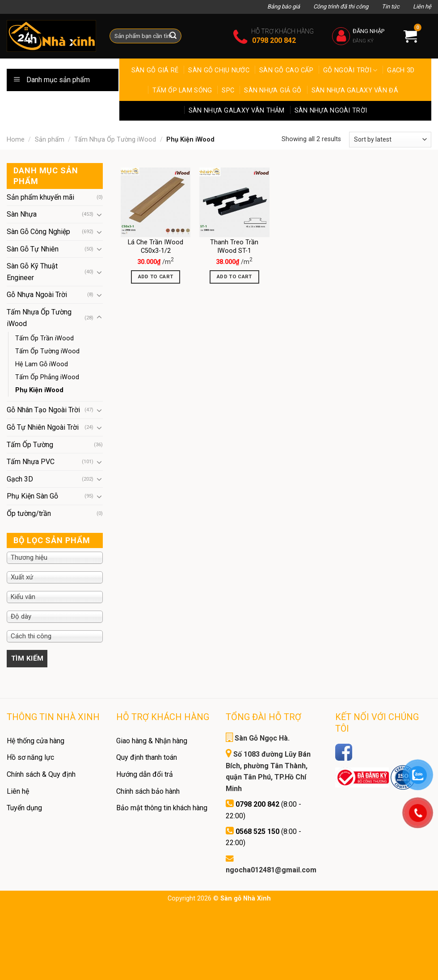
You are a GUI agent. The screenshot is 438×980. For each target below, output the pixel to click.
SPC (228, 90)
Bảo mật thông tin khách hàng (162, 808)
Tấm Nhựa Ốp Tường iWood (115, 140)
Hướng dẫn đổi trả (145, 774)
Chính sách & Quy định (41, 774)
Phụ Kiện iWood (39, 390)
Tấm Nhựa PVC (31, 462)
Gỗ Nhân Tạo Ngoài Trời (43, 410)
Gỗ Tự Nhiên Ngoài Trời (43, 427)
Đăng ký (363, 41)
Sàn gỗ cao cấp (286, 70)
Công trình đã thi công (341, 6)
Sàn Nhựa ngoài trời (331, 111)
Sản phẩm (50, 140)
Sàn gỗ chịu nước (219, 70)
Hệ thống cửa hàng (36, 741)
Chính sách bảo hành (148, 791)
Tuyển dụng (24, 808)
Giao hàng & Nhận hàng (152, 741)
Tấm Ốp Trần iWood (44, 338)
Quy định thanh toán (147, 757)
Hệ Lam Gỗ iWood (42, 364)
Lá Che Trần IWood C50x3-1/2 (156, 247)
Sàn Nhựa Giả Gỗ (273, 90)
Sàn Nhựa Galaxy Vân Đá (355, 90)
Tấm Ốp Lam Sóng (182, 90)
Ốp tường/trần (29, 513)
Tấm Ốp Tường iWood (47, 351)
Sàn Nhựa (22, 214)
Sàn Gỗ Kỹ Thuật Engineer (32, 272)
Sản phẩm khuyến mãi (40, 197)
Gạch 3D (401, 70)
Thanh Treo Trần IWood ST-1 (234, 247)
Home (16, 140)
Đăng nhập (369, 31)
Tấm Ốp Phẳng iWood (47, 377)
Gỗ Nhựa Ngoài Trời (37, 295)
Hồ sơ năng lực (30, 757)
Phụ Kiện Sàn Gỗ (32, 496)
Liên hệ (422, 6)
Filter (27, 658)
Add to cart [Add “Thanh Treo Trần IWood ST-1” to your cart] (234, 276)
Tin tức (391, 6)
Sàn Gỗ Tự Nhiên (33, 249)
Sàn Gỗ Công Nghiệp (38, 232)
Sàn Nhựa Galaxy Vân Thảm (237, 111)
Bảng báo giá (284, 6)
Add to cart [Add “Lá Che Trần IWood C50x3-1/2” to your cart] (156, 276)
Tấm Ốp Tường (30, 445)
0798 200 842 (274, 40)
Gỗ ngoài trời (350, 70)
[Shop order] (390, 140)
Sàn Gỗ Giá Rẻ (155, 70)
